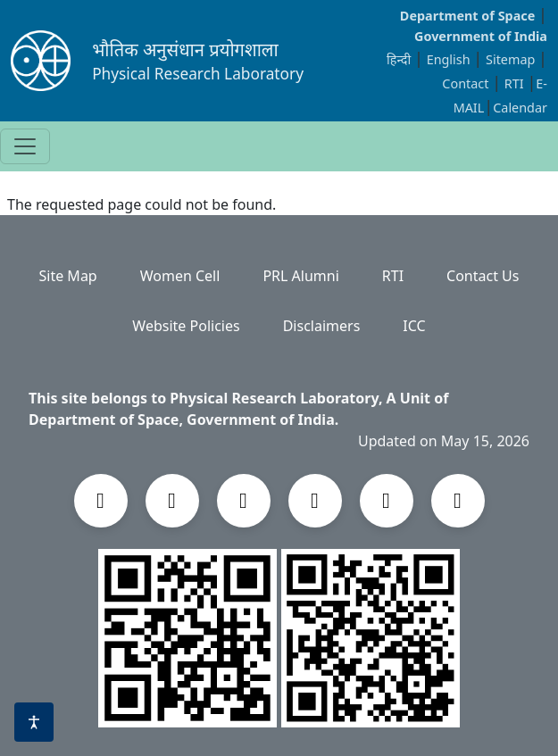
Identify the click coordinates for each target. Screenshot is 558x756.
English (449, 59)
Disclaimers (322, 326)
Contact (467, 83)
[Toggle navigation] (25, 146)
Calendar (520, 108)
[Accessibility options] (34, 722)
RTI (516, 83)
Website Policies (186, 326)
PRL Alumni (300, 276)
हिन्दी (399, 59)
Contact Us (483, 276)
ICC (414, 326)
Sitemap (512, 59)
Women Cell (180, 276)
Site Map (68, 276)
